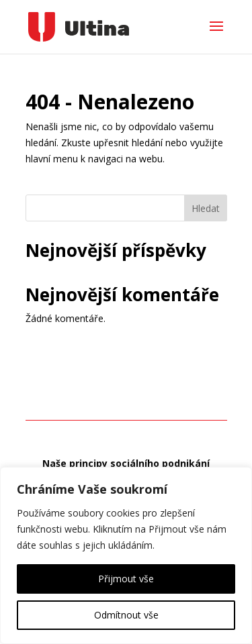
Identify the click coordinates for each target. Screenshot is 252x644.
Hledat (206, 208)
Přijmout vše (126, 579)
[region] (126, 555)
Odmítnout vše (126, 615)
